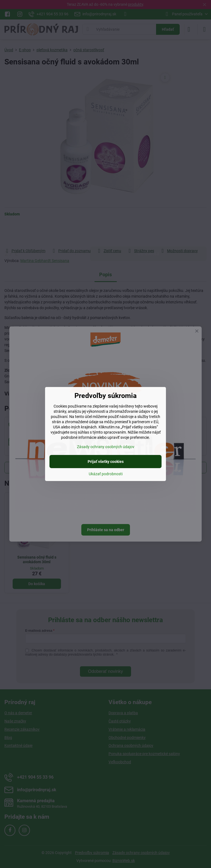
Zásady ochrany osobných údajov (106, 447)
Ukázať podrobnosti (106, 474)
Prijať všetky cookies (106, 462)
